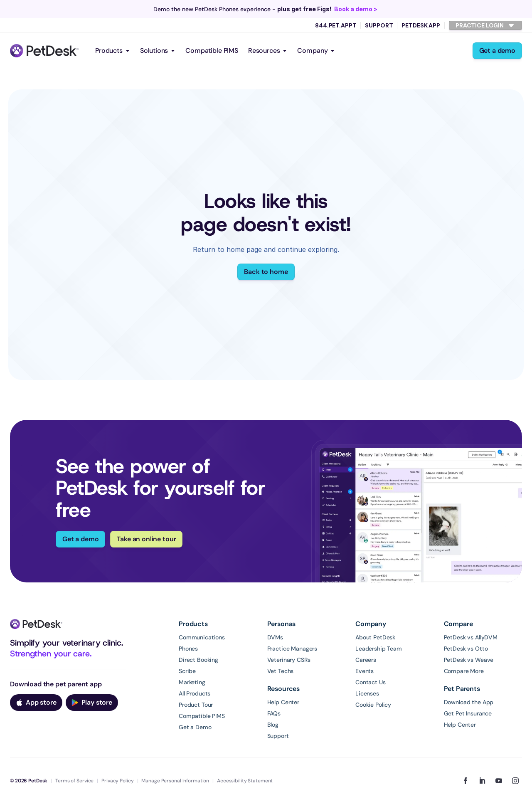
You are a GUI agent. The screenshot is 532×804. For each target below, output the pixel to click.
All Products (195, 693)
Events (365, 671)
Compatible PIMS (212, 51)
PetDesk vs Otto (466, 649)
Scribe (187, 671)
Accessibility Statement (245, 781)
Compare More (464, 671)
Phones (188, 649)
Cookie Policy (373, 705)
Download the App (469, 702)
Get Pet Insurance (468, 713)
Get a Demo (195, 727)
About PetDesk (375, 637)
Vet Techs (281, 671)
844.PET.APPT (336, 25)
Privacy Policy (117, 781)
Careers (366, 660)
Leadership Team (379, 649)
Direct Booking (198, 660)
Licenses (367, 693)
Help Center (283, 702)
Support (379, 25)
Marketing (192, 682)
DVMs (275, 637)
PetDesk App (421, 25)
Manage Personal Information (175, 781)
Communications (202, 637)
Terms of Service (74, 781)
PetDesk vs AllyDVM (471, 637)
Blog (273, 725)
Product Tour (196, 705)
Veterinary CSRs (289, 660)
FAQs (274, 713)
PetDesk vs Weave (469, 660)
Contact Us (371, 682)
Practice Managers (292, 649)
